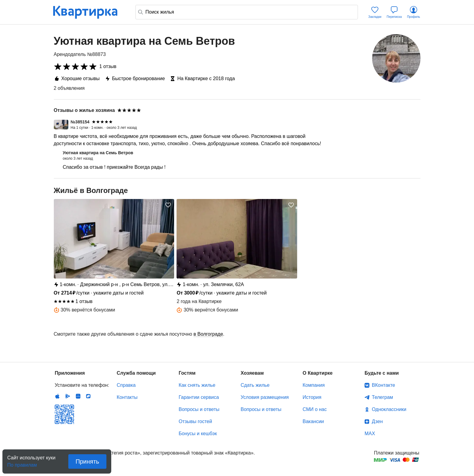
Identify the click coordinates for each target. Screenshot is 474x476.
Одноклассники (389, 409)
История (312, 397)
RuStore (88, 396)
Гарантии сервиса (199, 397)
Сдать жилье (255, 385)
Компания (314, 385)
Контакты (127, 397)
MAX (370, 434)
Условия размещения (265, 397)
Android (68, 396)
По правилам (22, 463)
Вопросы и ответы (199, 409)
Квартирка (89, 12)
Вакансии (313, 421)
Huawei (78, 396)
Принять (87, 461)
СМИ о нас (315, 409)
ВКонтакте (383, 385)
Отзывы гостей (195, 421)
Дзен (377, 421)
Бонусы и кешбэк (198, 434)
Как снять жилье (197, 385)
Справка (126, 385)
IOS (57, 396)
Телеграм (382, 397)
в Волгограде (208, 334)
